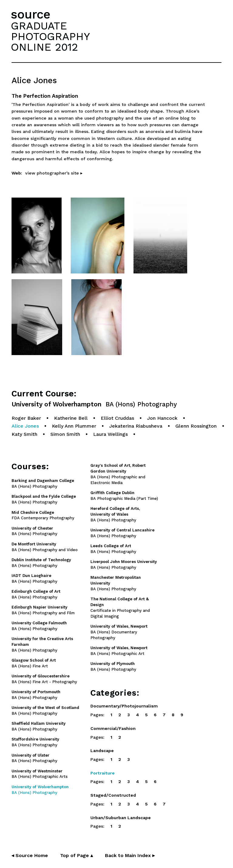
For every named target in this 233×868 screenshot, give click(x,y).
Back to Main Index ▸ (130, 855)
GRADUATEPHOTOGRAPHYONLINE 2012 (50, 36)
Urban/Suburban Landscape (121, 818)
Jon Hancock (162, 418)
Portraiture (103, 773)
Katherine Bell (71, 418)
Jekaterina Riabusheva (136, 426)
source (31, 14)
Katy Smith (24, 434)
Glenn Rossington (196, 426)
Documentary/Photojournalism (124, 706)
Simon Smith (65, 434)
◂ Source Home (30, 855)
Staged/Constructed (113, 795)
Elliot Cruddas (117, 418)
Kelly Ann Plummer (74, 426)
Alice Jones (25, 426)
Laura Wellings (110, 434)
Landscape (102, 751)
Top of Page (76, 855)
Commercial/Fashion (113, 728)
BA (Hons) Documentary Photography (119, 632)
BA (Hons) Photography (115, 514)
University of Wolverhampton (94, 404)
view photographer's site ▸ (54, 173)
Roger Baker (26, 418)
